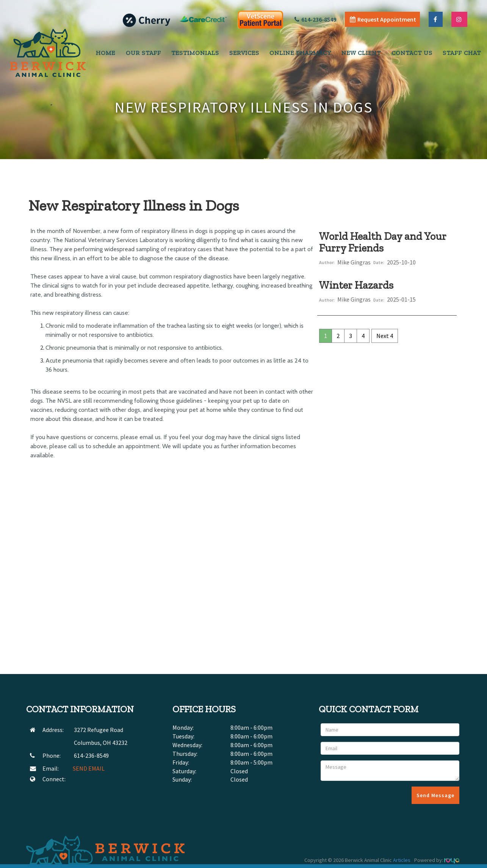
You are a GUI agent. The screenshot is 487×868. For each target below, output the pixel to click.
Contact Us (412, 53)
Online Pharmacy (300, 53)
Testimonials (195, 53)
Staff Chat (462, 53)
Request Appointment (383, 19)
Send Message (435, 795)
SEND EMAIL (89, 768)
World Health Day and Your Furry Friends (383, 242)
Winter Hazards (356, 285)
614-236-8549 (315, 19)
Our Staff (143, 53)
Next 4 (385, 336)
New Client (361, 53)
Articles (402, 860)
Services (244, 53)
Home (106, 53)
